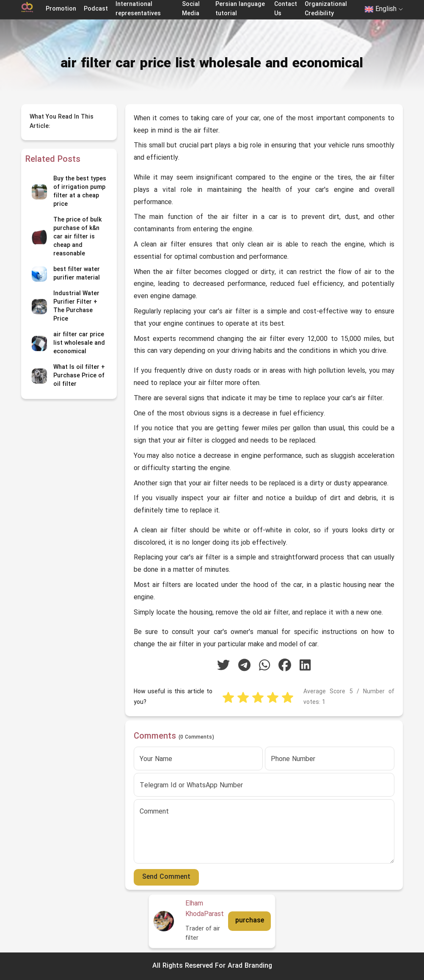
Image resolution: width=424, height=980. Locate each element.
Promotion (61, 9)
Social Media (191, 9)
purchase (250, 921)
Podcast (96, 9)
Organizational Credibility (326, 9)
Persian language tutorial (240, 9)
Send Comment (166, 877)
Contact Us (286, 9)
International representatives (138, 9)
